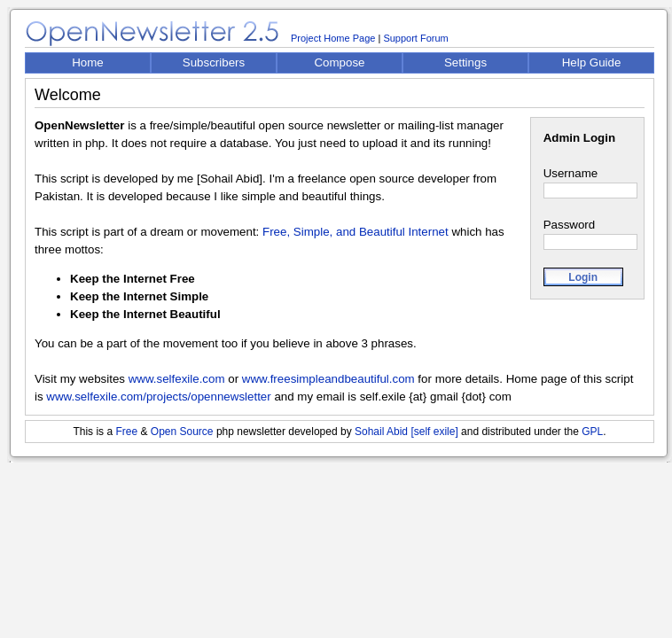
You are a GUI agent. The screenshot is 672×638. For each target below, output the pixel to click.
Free (126, 432)
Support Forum (415, 38)
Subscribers (214, 62)
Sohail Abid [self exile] (406, 432)
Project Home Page (333, 38)
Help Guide (592, 62)
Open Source (182, 432)
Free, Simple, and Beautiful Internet (356, 232)
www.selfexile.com (177, 379)
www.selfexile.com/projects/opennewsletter (158, 397)
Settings (465, 62)
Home (88, 62)
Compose (339, 62)
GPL (592, 432)
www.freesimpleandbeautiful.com (328, 379)
